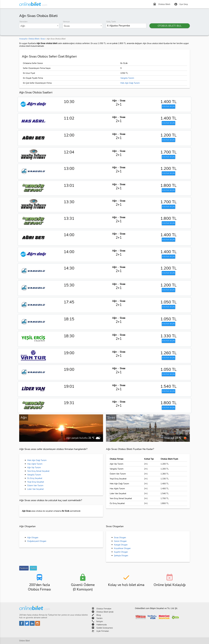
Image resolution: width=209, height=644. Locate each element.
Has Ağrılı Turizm (35, 464)
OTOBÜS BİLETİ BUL (170, 26)
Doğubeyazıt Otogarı (37, 541)
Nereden (23, 22)
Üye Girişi (181, 4)
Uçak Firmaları (103, 631)
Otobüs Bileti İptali (105, 612)
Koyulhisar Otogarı (122, 548)
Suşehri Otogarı (121, 552)
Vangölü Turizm (127, 78)
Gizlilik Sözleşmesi (105, 628)
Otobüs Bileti (162, 4)
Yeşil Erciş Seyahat (36, 482)
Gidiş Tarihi (111, 22)
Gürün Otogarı (120, 541)
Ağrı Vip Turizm (34, 467)
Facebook (24, 568)
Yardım (99, 618)
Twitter (33, 568)
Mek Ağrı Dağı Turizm (130, 83)
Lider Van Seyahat (35, 489)
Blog (99, 615)
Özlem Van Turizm (35, 486)
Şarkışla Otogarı (121, 556)
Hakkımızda (102, 625)
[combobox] (39, 26)
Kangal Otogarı (121, 545)
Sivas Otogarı (120, 538)
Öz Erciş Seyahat (35, 478)
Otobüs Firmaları (104, 609)
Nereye (66, 22)
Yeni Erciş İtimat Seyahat (38, 471)
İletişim (100, 621)
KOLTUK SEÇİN (168, 107)
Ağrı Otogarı (33, 538)
